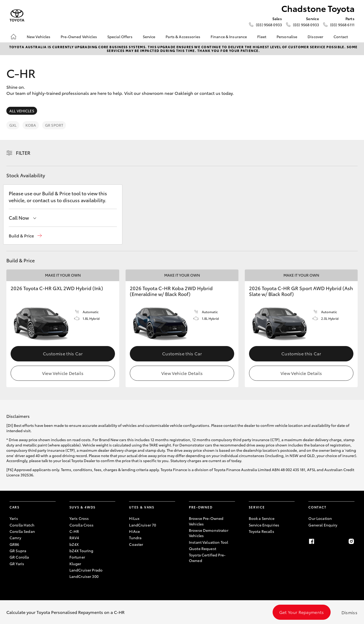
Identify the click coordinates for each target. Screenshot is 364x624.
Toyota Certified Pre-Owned (207, 557)
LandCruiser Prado (86, 570)
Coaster (136, 544)
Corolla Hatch (22, 525)
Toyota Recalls (261, 531)
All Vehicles (22, 111)
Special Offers (120, 37)
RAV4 (74, 538)
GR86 (14, 544)
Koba (31, 125)
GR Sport (54, 125)
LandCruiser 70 (143, 525)
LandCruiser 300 (84, 576)
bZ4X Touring (81, 551)
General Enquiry (323, 525)
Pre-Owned (201, 507)
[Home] (14, 37)
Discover (315, 37)
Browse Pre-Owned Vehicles (206, 521)
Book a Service (262, 518)
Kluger (75, 564)
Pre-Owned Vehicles (79, 37)
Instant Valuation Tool (208, 542)
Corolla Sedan (22, 531)
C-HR (74, 531)
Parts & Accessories (183, 37)
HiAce (134, 531)
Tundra (135, 538)
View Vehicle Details (63, 373)
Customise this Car (63, 353)
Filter (23, 153)
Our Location (320, 518)
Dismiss (349, 612)
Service (149, 37)
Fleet (262, 37)
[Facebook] (312, 541)
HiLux (134, 518)
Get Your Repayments (302, 612)
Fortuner (77, 557)
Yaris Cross (79, 518)
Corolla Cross (82, 525)
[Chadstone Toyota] (17, 16)
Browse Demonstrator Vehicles (209, 533)
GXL (13, 125)
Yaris (14, 518)
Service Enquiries (264, 525)
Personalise (287, 37)
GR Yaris (17, 564)
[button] (25, 236)
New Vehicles (39, 37)
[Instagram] (351, 541)
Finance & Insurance (229, 37)
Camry (15, 538)
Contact (341, 37)
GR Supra (18, 551)
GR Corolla (19, 557)
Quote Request (203, 548)
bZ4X (74, 544)
